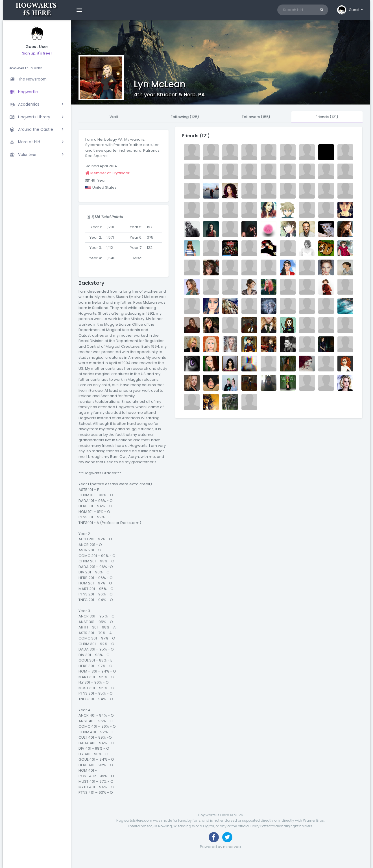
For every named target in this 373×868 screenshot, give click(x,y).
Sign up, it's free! (37, 53)
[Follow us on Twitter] (227, 837)
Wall (114, 117)
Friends (327, 117)
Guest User (37, 47)
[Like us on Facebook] (214, 837)
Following (185, 117)
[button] (351, 10)
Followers (256, 117)
